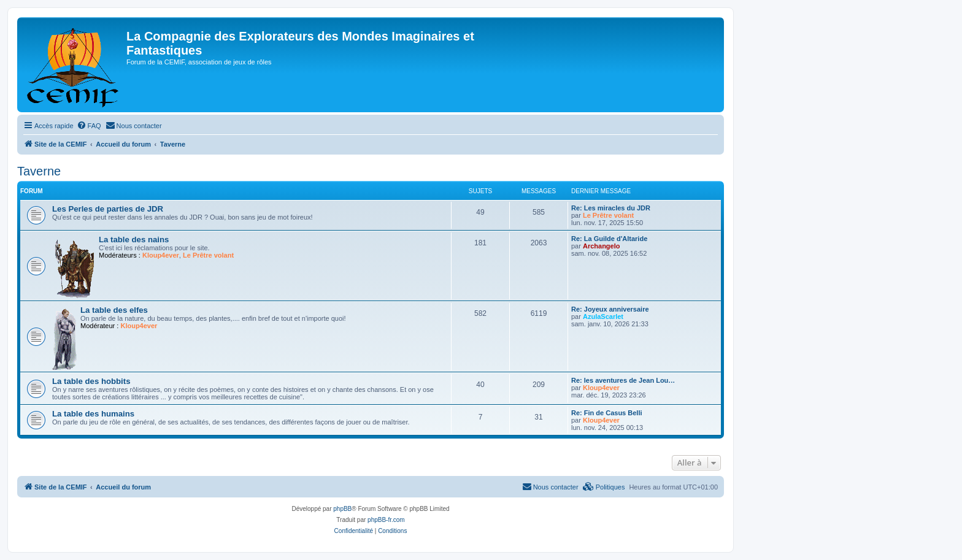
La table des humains (93, 414)
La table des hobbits (91, 381)
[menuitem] (89, 126)
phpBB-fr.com (386, 520)
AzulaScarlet (603, 316)
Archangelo (602, 246)
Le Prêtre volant (608, 215)
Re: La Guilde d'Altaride (609, 239)
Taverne (39, 171)
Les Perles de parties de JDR (108, 209)
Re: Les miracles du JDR (611, 208)
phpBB (342, 509)
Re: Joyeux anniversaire (610, 309)
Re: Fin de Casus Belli (607, 413)
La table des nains (134, 240)
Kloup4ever (161, 255)
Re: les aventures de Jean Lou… (623, 380)
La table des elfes (114, 310)
